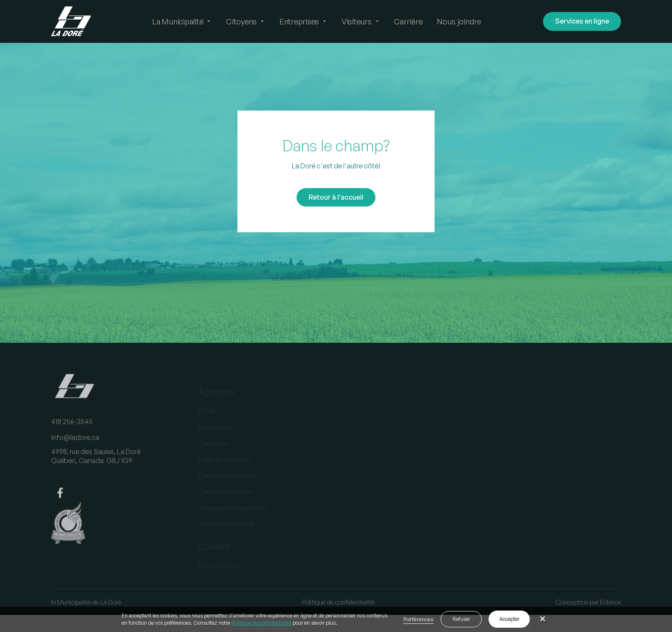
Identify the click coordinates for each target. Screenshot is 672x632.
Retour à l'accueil (336, 197)
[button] (182, 21)
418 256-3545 (72, 428)
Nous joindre (459, 21)
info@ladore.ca (75, 445)
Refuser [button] (461, 619)
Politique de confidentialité (261, 623)
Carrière (408, 21)
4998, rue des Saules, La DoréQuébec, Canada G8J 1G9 (96, 463)
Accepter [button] (509, 619)
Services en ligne (582, 21)
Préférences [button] (418, 619)
